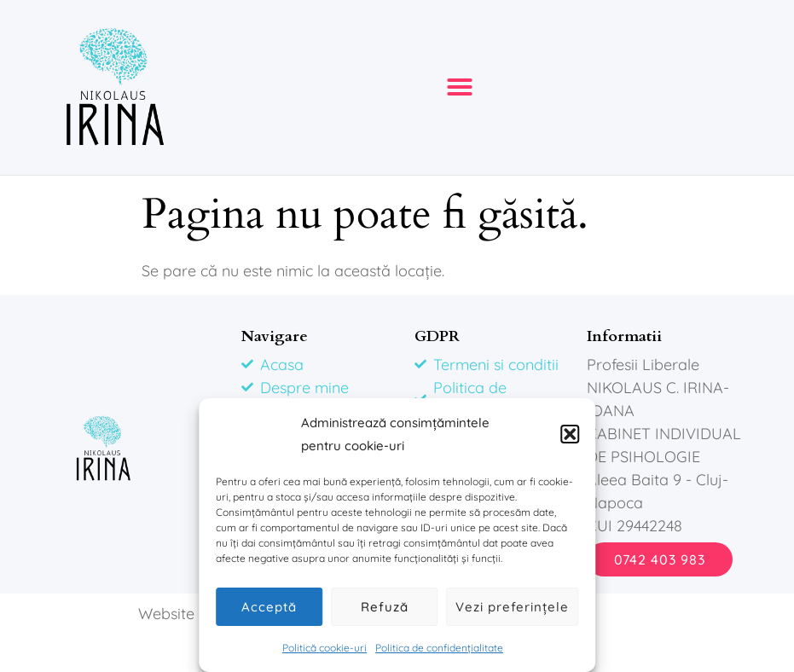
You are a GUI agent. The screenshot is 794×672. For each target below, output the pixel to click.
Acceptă (269, 607)
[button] (570, 434)
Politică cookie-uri (325, 648)
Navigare (275, 336)
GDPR (437, 336)
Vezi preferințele (512, 607)
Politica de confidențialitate (439, 648)
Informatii (624, 336)
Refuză (385, 607)
